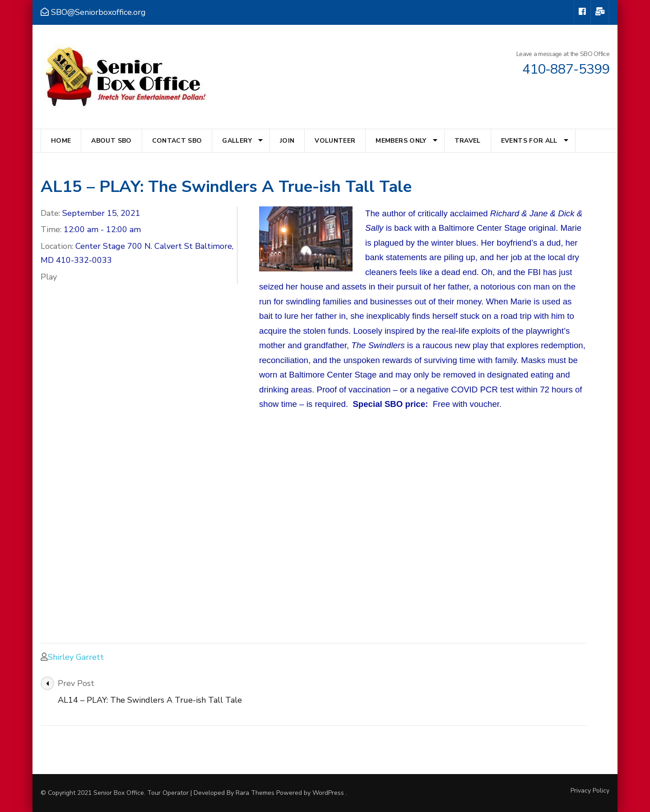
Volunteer (335, 141)
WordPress (328, 793)
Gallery (237, 141)
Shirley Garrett (76, 657)
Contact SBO (177, 141)
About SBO (111, 141)
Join (287, 141)
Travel (468, 141)
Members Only (401, 141)
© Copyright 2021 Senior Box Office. (94, 793)
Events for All (529, 141)
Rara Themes (255, 793)
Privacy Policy (590, 791)
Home (61, 141)
